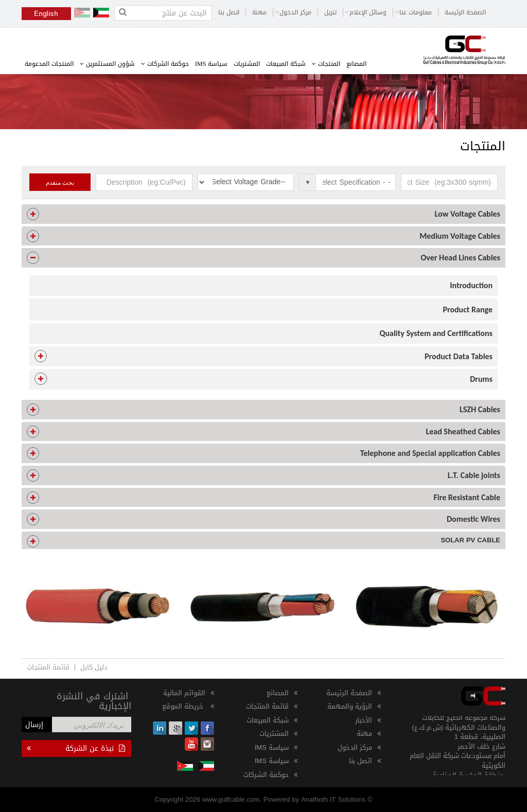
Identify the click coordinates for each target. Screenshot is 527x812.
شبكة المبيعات (286, 64)
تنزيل (330, 13)
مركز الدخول (355, 747)
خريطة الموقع (184, 706)
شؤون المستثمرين (107, 64)
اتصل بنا (229, 13)
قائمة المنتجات (48, 667)
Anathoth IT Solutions (333, 799)
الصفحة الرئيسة (465, 13)
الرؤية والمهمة (350, 706)
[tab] (263, 214)
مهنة (259, 13)
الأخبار (364, 720)
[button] (263, 214)
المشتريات (247, 64)
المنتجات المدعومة (49, 64)
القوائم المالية (184, 693)
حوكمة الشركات (165, 64)
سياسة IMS (211, 64)
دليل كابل (94, 667)
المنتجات (326, 64)
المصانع (356, 64)
